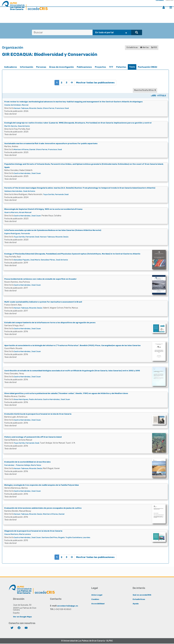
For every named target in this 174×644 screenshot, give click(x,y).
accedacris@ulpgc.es (68, 606)
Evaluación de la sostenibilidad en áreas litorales (28, 462)
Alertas (145, 47)
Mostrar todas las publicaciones (96, 83)
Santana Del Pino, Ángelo (55, 538)
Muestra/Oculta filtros (145, 90)
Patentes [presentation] (121, 67)
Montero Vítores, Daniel (25, 150)
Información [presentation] (27, 67)
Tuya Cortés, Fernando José (57, 195)
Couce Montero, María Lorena (18, 534)
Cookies (95, 600)
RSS (154, 47)
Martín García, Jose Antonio (18, 126)
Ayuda (136, 604)
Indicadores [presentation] (11, 67)
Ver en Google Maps (22, 617)
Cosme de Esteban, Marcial (17, 105)
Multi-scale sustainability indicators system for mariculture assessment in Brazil (45, 302)
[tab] (11, 67)
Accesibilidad (98, 604)
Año (153, 96)
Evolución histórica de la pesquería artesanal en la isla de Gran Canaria (39, 414)
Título (162, 96)
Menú (171, 7)
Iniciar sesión (164, 7)
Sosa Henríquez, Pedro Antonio (29, 399)
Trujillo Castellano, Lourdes (81, 538)
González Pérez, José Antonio (56, 260)
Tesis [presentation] (132, 67)
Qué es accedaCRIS (142, 595)
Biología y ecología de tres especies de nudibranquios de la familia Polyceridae (43, 485)
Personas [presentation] (41, 67)
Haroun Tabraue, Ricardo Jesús (29, 108)
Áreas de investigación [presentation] (62, 67)
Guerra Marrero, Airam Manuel (19, 213)
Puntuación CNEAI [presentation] (147, 67)
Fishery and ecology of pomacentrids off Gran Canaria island (34, 437)
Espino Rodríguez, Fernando (18, 234)
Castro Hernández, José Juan (28, 173)
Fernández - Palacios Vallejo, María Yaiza (24, 465)
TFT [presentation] (111, 67)
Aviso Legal (97, 595)
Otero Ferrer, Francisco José (59, 108)
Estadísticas (132, 47)
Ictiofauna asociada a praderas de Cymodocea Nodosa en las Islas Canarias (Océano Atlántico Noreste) (55, 230)
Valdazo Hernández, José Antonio (20, 191)
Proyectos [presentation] (100, 67)
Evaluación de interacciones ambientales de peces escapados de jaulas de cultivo (45, 508)
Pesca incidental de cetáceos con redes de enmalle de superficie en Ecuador (42, 279)
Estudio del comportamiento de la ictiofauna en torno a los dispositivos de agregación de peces (52, 323)
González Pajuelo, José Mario (28, 260)
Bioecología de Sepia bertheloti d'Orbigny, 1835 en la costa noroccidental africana (45, 209)
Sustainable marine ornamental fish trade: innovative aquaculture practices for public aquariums (53, 144)
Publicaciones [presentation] (84, 67)
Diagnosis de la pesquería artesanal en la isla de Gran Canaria (34, 531)
